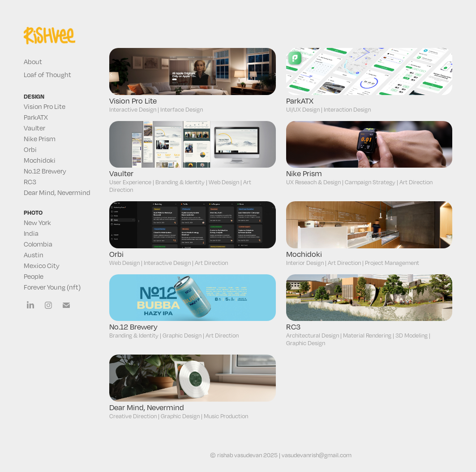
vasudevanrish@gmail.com (317, 455)
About (33, 61)
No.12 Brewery (45, 171)
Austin (34, 255)
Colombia (38, 244)
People (34, 276)
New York (37, 222)
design (34, 96)
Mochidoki (40, 160)
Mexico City (42, 265)
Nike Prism (40, 139)
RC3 (30, 182)
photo (33, 212)
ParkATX (36, 117)
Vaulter (34, 128)
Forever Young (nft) (52, 287)
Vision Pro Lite (45, 106)
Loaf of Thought (47, 74)
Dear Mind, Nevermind (57, 192)
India (31, 233)
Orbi (30, 149)
